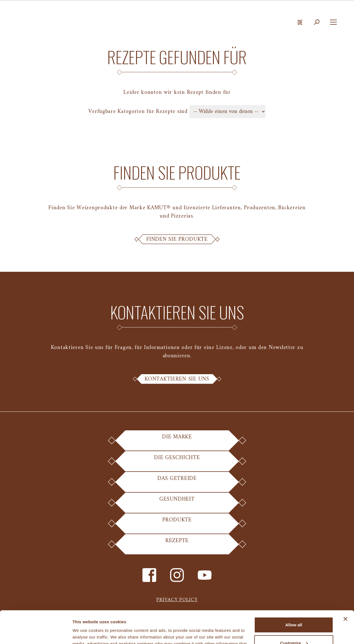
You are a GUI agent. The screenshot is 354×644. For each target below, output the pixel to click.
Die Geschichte (177, 462)
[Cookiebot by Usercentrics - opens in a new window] (36, 633)
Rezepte (177, 545)
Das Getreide (177, 483)
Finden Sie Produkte (177, 239)
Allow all (294, 592)
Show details (85, 633)
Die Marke (177, 441)
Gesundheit (177, 504)
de (300, 22)
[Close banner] (345, 586)
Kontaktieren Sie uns (177, 379)
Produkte (177, 524)
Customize (294, 610)
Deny (294, 629)
